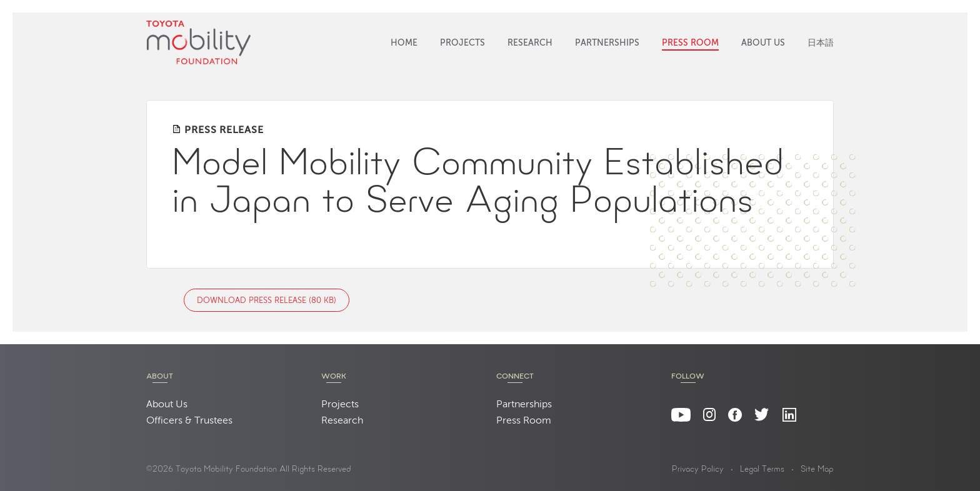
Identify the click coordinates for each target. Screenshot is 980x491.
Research (530, 43)
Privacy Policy (698, 470)
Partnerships (607, 43)
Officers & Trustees (189, 421)
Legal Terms (762, 470)
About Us (763, 43)
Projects (462, 43)
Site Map (817, 470)
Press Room (690, 43)
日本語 (821, 43)
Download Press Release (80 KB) (267, 301)
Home (404, 43)
